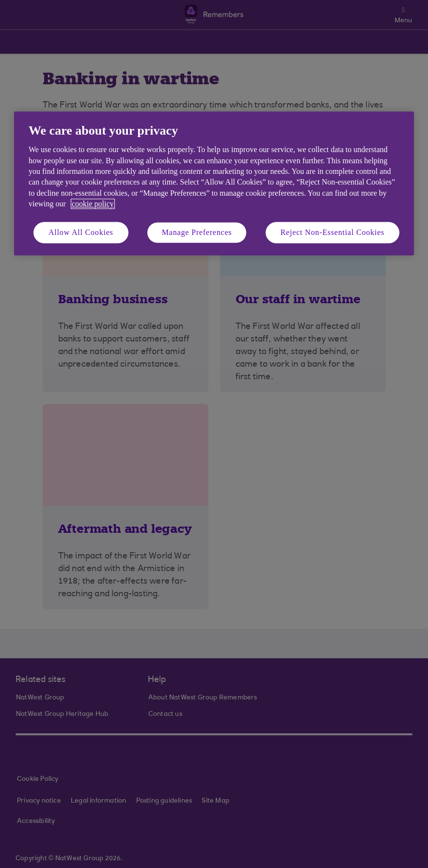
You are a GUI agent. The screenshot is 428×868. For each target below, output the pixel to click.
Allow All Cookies (81, 232)
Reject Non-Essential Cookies (333, 232)
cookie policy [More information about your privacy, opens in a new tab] (93, 204)
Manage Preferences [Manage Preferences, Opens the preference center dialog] (197, 232)
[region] (214, 183)
